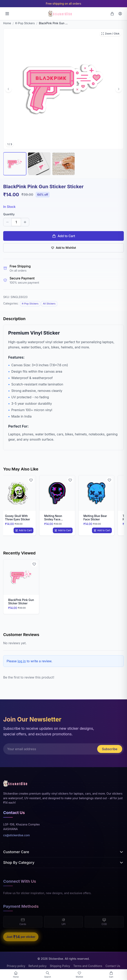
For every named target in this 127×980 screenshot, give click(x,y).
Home (7, 23)
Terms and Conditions (88, 966)
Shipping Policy (60, 966)
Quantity (9, 214)
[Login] (120, 14)
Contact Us (113, 966)
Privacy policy (16, 966)
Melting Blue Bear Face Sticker (95, 518)
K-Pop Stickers (25, 23)
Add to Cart (63, 236)
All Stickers (49, 304)
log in (22, 661)
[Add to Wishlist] (31, 480)
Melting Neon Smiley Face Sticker (53, 519)
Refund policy (37, 966)
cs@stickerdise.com (16, 836)
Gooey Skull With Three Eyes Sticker (17, 518)
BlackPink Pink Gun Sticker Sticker (21, 602)
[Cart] (112, 14)
